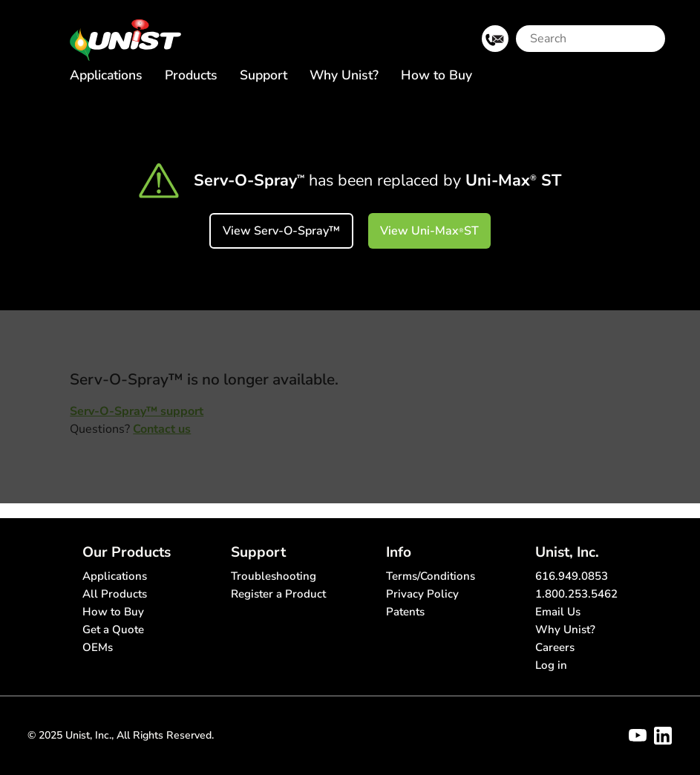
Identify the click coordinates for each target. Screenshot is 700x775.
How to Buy (436, 75)
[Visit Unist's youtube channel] (638, 736)
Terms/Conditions (431, 576)
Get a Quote (113, 630)
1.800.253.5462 (576, 594)
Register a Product (278, 594)
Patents (405, 612)
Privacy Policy (422, 594)
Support (264, 75)
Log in (551, 665)
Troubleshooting (274, 576)
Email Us (558, 612)
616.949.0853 (572, 576)
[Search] (579, 39)
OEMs (98, 647)
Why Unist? (344, 75)
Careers (555, 647)
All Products (115, 594)
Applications (106, 75)
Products (191, 75)
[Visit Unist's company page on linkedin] (663, 736)
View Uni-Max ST (429, 231)
